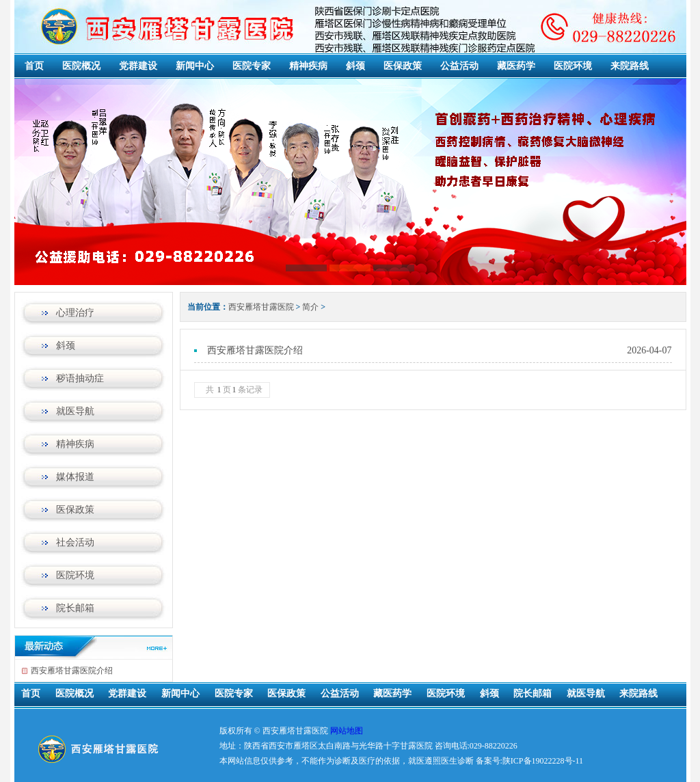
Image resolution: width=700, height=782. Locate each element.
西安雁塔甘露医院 (261, 307)
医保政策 (403, 66)
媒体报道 (75, 477)
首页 (34, 66)
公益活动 (459, 66)
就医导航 (75, 411)
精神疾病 (308, 66)
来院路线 (630, 66)
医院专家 (252, 66)
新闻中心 (195, 66)
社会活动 (75, 542)
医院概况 (81, 66)
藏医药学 (516, 66)
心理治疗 (75, 313)
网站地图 (347, 731)
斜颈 (355, 66)
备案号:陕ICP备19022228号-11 (530, 761)
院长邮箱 (75, 608)
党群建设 (138, 66)
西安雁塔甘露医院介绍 (72, 671)
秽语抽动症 (80, 378)
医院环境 (573, 66)
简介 (310, 307)
